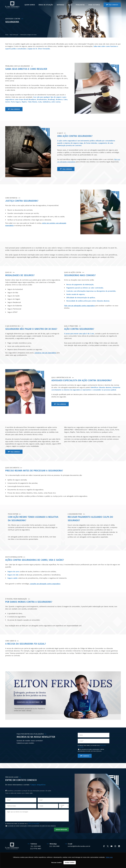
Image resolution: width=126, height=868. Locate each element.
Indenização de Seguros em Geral (28, 35)
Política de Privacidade (34, 824)
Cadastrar (86, 756)
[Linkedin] (119, 846)
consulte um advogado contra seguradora (45, 584)
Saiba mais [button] (109, 857)
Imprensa (60, 5)
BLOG (70, 5)
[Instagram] (115, 846)
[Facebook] (104, 846)
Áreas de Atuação (46, 5)
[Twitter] (108, 846)
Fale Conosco (113, 5)
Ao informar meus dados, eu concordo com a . (92, 746)
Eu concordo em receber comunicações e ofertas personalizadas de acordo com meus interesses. (91, 750)
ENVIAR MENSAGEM (61, 830)
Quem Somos (30, 5)
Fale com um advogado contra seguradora (79, 306)
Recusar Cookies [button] (57, 863)
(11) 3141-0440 (36, 846)
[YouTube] (111, 846)
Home (7, 35)
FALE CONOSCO (15, 109)
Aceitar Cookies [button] (70, 863)
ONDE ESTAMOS (94, 5)
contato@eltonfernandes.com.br (79, 846)
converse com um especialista (45, 353)
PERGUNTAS (80, 5)
